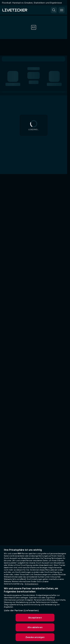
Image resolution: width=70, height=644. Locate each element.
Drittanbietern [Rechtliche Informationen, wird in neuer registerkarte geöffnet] (31, 584)
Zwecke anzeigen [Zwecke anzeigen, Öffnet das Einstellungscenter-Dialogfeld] (35, 637)
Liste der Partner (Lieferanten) (21, 610)
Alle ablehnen (35, 627)
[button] (54, 10)
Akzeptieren (35, 618)
